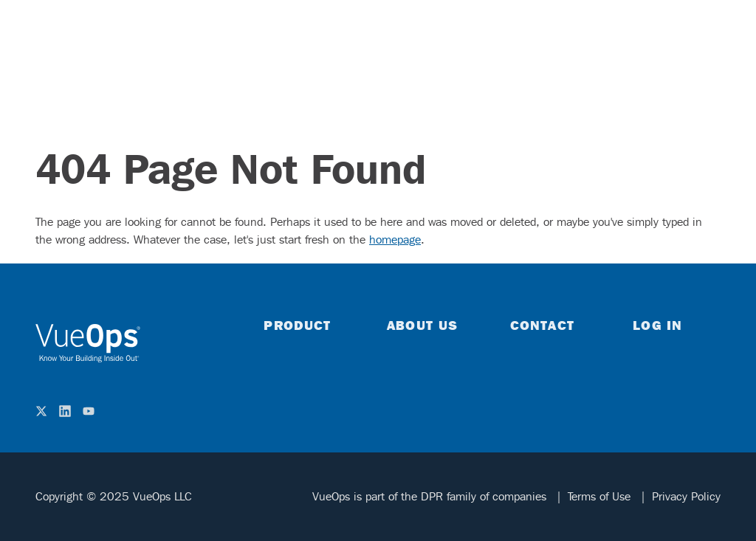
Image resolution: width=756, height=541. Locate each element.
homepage (395, 240)
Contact (542, 325)
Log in (657, 325)
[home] (88, 343)
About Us (422, 325)
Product (297, 325)
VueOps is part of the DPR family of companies (431, 496)
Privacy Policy (686, 496)
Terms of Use (601, 496)
